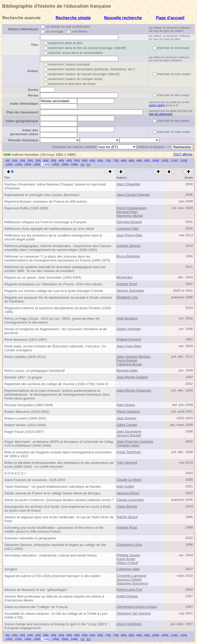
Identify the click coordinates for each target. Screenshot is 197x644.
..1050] (164, 161)
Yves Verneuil (127, 462)
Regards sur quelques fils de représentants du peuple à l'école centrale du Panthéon (58, 299)
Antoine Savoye (128, 246)
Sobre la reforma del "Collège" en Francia (36, 607)
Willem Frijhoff (127, 563)
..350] (53, 161)
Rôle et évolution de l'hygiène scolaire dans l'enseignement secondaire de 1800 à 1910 (58, 454)
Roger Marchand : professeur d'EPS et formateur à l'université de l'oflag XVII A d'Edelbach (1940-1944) (59, 444)
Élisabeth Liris (127, 297)
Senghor (11, 569)
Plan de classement (22, 112)
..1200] (8, 164)
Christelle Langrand (131, 576)
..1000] (155, 161)
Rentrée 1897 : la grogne (23, 377)
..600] (92, 161)
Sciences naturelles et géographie (30, 538)
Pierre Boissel (127, 360)
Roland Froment (129, 339)
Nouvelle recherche (123, 18)
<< (83, 164)
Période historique (23, 140)
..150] (22, 161)
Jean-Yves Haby (129, 346)
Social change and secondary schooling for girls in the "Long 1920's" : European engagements (57, 626)
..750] (115, 161)
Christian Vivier (128, 445)
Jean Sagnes (126, 418)
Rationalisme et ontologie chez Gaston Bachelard (42, 195)
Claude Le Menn (129, 480)
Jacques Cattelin (129, 579)
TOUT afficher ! (184, 154)
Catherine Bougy (129, 364)
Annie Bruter (126, 559)
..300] (45, 161)
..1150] (183, 161)
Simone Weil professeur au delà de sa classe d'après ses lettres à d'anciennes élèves (54, 598)
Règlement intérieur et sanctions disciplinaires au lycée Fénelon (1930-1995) (58, 310)
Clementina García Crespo (137, 607)
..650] (100, 161)
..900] (138, 161)
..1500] (64, 164)
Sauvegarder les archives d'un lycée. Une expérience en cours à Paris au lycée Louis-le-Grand (57, 509)
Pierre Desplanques (131, 208)
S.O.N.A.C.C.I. (16, 473)
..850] (131, 161)
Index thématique (24, 104)
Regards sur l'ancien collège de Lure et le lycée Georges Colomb (54, 291)
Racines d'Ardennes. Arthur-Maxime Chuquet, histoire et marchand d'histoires (55, 186)
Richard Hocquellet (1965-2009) (29, 405)
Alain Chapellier (128, 184)
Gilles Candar (127, 425)
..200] (29, 161)
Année (33, 90)
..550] (84, 161)
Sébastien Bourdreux (132, 583)
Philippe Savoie (128, 555)
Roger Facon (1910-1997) (24, 432)
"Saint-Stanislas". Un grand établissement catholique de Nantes (52, 487)
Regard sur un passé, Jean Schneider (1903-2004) (43, 277)
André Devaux (127, 596)
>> (88, 164)
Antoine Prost (127, 284)
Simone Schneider (130, 291)
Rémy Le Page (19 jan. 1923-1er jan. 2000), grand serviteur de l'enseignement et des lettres (52, 320)
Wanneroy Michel (130, 216)
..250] (37, 161)
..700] (107, 161)
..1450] (55, 164)
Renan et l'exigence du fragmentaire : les (56, 331)
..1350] (36, 164)
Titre (35, 45)
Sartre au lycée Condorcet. (59, 500)
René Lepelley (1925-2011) (25, 357)
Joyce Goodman (129, 624)
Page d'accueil (170, 18)
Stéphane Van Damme (134, 613)
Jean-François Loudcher (135, 441)
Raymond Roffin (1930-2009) (26, 208)
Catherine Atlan (128, 569)
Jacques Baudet (129, 435)
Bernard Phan (127, 212)
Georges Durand (129, 222)
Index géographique (22, 121)
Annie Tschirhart (129, 452)
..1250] (18, 164)
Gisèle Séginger (129, 329)
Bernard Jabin (127, 370)
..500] (76, 161)
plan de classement (161, 114)
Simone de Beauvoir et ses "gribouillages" (36, 590)
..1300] (27, 164)
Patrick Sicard (127, 517)
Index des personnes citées (24, 132)
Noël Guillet (125, 486)
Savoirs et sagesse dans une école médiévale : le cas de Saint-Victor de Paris (59, 519)
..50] (7, 161)
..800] (123, 161)
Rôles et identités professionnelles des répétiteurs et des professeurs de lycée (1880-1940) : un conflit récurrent (59, 465)
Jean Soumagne (129, 431)
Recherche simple (73, 18)
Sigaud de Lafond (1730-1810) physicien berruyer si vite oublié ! (53, 576)
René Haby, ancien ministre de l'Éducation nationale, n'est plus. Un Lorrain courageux (55, 348)
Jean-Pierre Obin (129, 235)
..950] (146, 161)
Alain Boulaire (127, 318)
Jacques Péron (128, 493)
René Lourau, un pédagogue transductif (35, 371)
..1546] (73, 164)
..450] (68, 161)
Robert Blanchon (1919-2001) (27, 412)
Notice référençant (23, 29)
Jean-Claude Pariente (133, 195)
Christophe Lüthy (129, 545)
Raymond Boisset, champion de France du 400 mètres (46, 202)
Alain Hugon (126, 405)
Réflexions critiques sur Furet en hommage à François (45, 222)
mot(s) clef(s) (157, 105)
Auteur (33, 71)
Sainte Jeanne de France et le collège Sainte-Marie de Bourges (52, 493)
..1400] (46, 164)
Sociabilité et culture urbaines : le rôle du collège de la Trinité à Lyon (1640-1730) (56, 616)
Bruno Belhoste (128, 256)
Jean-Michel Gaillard (132, 377)
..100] (14, 161)
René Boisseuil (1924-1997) (26, 340)
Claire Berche (127, 506)
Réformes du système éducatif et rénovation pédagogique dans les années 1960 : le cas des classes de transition (55, 269)
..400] (61, 161)
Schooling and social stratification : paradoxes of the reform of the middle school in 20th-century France (54, 530)
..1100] (174, 161)
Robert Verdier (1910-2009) (25, 425)
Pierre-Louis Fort (129, 589)
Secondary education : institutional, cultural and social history (51, 555)
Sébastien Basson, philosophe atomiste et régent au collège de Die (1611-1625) (55, 547)
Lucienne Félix (127, 228)
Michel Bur (125, 277)
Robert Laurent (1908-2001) (26, 418)
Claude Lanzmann (130, 500)
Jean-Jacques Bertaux (134, 357)
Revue (33, 95)
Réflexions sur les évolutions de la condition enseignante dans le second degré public (53, 237)
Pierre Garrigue (128, 411)
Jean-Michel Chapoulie (134, 390)
